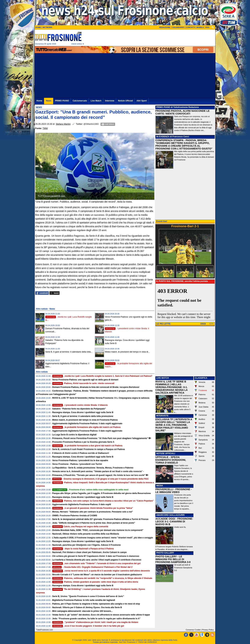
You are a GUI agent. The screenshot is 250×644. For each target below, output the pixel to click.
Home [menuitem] (39, 101)
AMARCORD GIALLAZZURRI (170, 515)
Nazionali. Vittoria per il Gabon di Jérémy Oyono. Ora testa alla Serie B (87, 607)
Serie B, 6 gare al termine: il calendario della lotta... (69, 352)
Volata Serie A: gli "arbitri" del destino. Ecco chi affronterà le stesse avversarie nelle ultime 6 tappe (101, 615)
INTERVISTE (162, 416)
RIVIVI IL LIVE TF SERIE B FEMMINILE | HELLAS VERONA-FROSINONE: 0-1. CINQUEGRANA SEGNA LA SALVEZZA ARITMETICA (172, 387)
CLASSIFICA (201, 378)
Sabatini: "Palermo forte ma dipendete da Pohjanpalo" (79, 409)
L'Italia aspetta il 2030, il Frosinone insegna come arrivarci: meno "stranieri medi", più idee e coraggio (103, 538)
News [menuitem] (49, 101)
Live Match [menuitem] (96, 101)
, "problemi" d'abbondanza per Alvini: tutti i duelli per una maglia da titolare (95, 622)
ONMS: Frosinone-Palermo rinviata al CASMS (75, 516)
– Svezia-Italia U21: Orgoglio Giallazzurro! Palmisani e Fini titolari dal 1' (93, 567)
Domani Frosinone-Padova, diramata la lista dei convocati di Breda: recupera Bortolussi (96, 387)
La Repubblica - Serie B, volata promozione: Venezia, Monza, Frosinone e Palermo (93, 468)
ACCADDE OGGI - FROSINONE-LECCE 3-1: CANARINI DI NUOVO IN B (174, 521)
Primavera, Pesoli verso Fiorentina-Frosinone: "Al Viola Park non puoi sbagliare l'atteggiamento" (100, 438)
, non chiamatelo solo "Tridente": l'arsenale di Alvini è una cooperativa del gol (96, 563)
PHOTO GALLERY (165, 553)
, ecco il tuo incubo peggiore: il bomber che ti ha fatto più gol (88, 626)
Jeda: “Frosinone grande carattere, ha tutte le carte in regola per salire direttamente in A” (96, 619)
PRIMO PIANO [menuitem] (62, 101)
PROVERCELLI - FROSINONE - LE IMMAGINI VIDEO (174, 491)
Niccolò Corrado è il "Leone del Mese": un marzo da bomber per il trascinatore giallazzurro (97, 575)
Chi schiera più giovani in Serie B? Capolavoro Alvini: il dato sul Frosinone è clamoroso (96, 556)
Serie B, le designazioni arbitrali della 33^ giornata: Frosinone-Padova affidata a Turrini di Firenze (100, 519)
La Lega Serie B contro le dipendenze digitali (74, 435)
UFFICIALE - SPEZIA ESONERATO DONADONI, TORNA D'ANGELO (171, 460)
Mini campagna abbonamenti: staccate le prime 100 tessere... (82, 611)
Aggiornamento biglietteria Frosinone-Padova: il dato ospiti (82, 504)
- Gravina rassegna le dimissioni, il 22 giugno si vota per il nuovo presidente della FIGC (101, 479)
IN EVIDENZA (163, 137)
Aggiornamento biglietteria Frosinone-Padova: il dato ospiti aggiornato (87, 424)
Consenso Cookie (193, 630)
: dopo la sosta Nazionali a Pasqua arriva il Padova (83, 549)
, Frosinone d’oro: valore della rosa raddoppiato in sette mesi (90, 490)
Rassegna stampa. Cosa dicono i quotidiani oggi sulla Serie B (83, 412)
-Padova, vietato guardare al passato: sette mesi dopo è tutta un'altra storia (95, 582)
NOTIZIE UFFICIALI (166, 453)
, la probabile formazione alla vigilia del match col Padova (86, 427)
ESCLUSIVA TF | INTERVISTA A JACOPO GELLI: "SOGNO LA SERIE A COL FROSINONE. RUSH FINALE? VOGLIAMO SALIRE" (174, 425)
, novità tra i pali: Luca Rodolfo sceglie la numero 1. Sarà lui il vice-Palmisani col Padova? (102, 376)
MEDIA (160, 486)
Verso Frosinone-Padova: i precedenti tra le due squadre (80, 460)
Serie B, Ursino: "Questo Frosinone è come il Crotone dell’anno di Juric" (88, 596)
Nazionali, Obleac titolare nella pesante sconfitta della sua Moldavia (86, 534)
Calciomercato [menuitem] (80, 101)
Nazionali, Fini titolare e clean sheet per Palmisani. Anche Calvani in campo (89, 552)
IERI (211, 324)
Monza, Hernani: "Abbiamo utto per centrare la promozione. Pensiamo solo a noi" (93, 512)
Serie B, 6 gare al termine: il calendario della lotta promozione (83, 416)
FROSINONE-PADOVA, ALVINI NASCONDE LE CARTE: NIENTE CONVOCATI (182, 112)
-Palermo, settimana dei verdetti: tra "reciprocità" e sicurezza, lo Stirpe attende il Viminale (102, 578)
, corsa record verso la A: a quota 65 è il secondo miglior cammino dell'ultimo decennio (101, 571)
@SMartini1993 (91, 124)
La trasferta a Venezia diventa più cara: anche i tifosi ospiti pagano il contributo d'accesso (97, 560)
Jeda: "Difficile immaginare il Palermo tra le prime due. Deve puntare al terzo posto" (94, 523)
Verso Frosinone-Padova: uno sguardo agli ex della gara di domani (85, 380)
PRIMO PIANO (163, 107)
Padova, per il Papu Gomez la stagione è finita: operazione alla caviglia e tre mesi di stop (96, 604)
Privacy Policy (208, 630)
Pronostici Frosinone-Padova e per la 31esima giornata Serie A (83, 442)
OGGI (203, 324)
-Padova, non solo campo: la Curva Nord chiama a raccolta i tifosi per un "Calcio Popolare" (103, 501)
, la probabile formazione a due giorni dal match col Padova (87, 446)
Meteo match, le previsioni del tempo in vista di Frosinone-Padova (85, 420)
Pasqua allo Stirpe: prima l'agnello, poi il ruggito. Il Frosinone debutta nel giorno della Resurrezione (102, 493)
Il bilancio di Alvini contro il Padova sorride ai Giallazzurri (81, 453)
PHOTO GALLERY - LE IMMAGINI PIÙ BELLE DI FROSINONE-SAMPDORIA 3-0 (173, 559)
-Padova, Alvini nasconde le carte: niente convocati (83, 383)
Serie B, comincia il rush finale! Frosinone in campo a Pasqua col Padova (89, 449)
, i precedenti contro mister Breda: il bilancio (80, 405)
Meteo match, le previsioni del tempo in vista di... (127, 352)
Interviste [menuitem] (110, 101)
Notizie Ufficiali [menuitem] (125, 101)
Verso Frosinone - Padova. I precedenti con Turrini (77, 464)
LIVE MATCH (162, 378)
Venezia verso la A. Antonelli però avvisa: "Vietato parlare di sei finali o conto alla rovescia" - (98, 471)
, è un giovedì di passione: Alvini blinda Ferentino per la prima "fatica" (93, 508)
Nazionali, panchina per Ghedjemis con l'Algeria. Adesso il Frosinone (87, 545)
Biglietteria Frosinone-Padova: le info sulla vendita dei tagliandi (84, 600)
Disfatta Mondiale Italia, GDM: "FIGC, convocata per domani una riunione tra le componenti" (98, 530)
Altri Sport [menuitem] (142, 101)
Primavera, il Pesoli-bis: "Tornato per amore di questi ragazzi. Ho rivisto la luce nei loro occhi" (99, 475)
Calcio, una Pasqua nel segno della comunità (80, 527)
